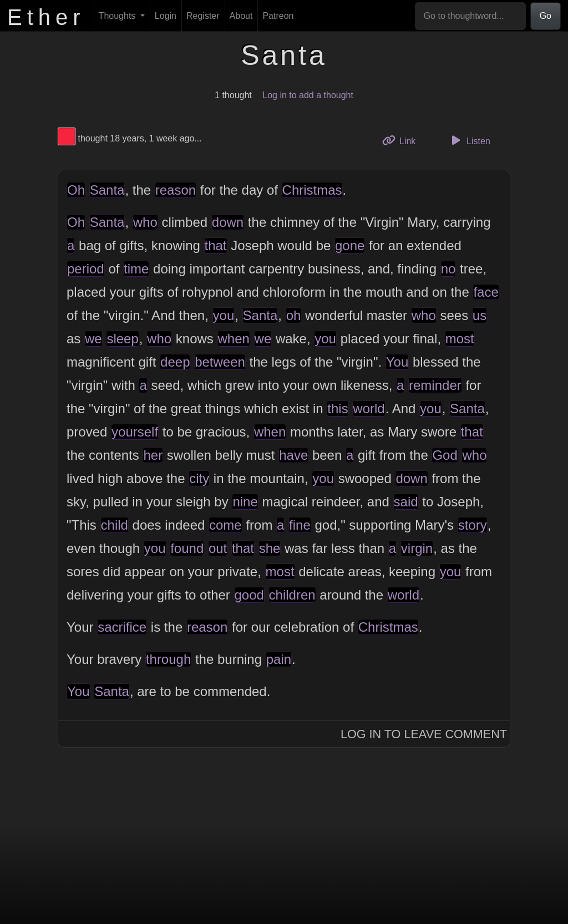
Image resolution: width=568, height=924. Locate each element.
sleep (122, 339)
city (199, 478)
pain (279, 659)
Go (546, 16)
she (270, 548)
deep (175, 362)
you (224, 315)
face (486, 292)
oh (294, 315)
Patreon (278, 16)
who (145, 222)
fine (300, 525)
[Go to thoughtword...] (470, 16)
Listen (469, 140)
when (234, 339)
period (86, 269)
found (187, 548)
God (445, 455)
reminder (435, 385)
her (153, 455)
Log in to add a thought (308, 95)
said (406, 502)
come (225, 525)
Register (203, 16)
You (397, 362)
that (216, 245)
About (241, 16)
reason (176, 190)
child (115, 525)
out (218, 548)
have (293, 455)
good (249, 595)
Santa (107, 190)
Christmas (312, 190)
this (338, 408)
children (292, 595)
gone (350, 245)
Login (166, 16)
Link (403, 140)
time (136, 269)
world (369, 408)
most (460, 339)
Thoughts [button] (118, 16)
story (473, 525)
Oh (76, 190)
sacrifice (122, 627)
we (93, 339)
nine (245, 502)
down (228, 222)
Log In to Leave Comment (424, 734)
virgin (417, 548)
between (220, 362)
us (480, 315)
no (448, 269)
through (168, 659)
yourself (135, 432)
